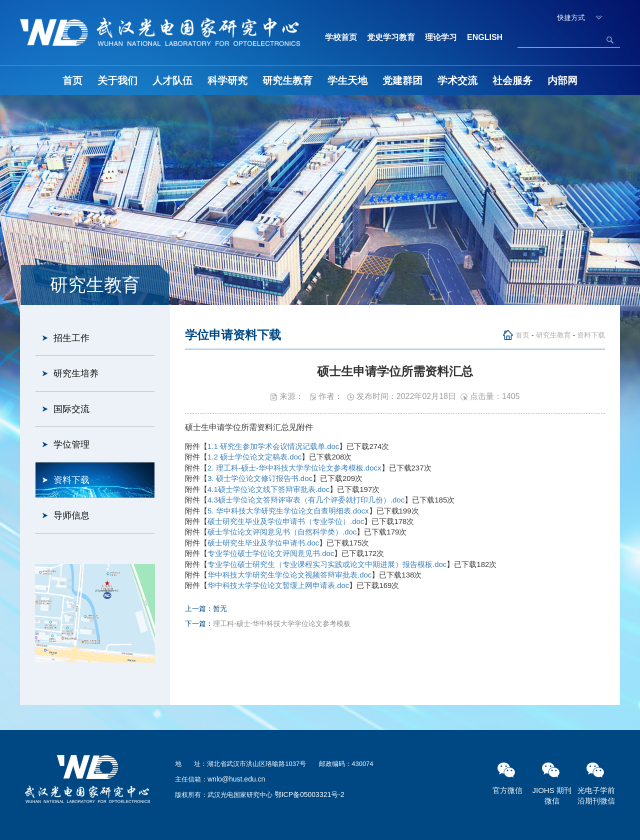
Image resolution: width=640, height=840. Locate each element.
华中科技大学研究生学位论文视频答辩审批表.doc (289, 575)
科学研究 (227, 80)
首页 (72, 80)
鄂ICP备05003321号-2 (309, 794)
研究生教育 (287, 80)
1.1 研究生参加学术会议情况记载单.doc (273, 446)
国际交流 (71, 409)
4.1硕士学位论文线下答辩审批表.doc (268, 489)
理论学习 (441, 37)
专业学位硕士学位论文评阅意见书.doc (271, 553)
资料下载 (71, 480)
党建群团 (402, 80)
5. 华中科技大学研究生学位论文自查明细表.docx (288, 511)
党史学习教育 (391, 37)
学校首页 (341, 37)
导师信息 (71, 515)
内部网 (562, 80)
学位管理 (71, 444)
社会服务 (512, 80)
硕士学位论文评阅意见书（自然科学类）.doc (282, 532)
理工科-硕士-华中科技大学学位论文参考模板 (282, 623)
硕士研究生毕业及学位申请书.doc (263, 543)
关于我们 (117, 80)
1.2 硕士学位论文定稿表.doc (254, 457)
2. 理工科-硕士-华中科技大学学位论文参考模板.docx (294, 468)
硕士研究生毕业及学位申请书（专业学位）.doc (286, 521)
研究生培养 (76, 373)
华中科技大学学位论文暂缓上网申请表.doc (278, 585)
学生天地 (347, 80)
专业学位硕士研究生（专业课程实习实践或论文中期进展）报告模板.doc (327, 564)
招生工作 (71, 338)
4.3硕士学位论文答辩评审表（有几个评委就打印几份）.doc (306, 500)
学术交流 (457, 80)
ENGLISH (485, 37)
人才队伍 (172, 80)
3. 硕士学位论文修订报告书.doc (260, 478)
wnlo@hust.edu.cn (236, 779)
